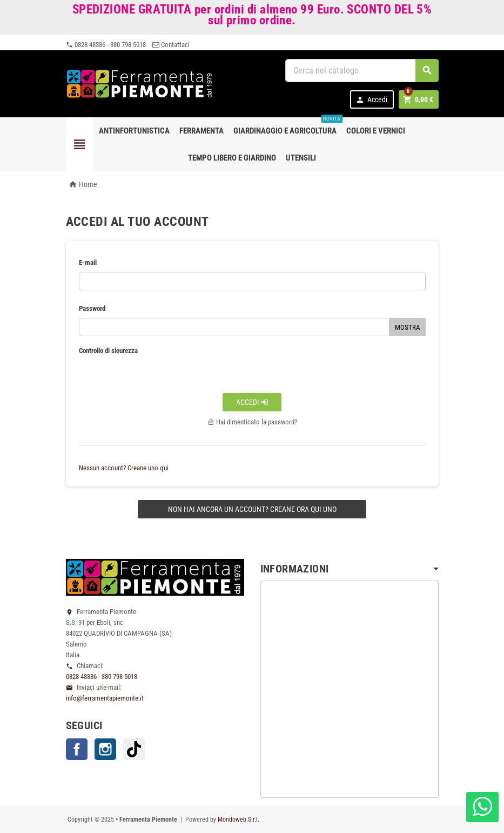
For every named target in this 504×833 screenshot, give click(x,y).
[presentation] (252, 366)
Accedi (371, 100)
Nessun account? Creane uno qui (124, 468)
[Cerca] (362, 71)
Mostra (408, 327)
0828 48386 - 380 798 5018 (106, 45)
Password (92, 308)
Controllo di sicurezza (108, 351)
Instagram (105, 749)
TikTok (134, 749)
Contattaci (171, 45)
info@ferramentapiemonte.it (105, 698)
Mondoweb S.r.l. (238, 819)
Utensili (301, 158)
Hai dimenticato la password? (252, 422)
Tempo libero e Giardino (232, 158)
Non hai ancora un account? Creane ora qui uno (252, 509)
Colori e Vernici (376, 131)
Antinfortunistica (134, 131)
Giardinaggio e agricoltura (287, 126)
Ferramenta (201, 131)
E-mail (88, 262)
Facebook (77, 749)
